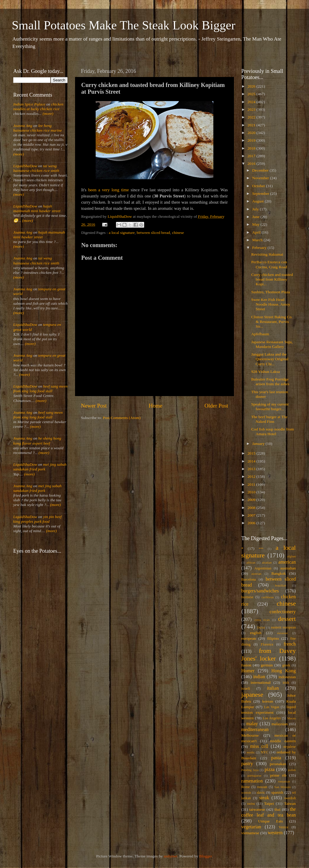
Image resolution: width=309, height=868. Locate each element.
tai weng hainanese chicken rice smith (36, 168)
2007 (252, 515)
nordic (251, 752)
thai (278, 809)
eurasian (283, 633)
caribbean (268, 597)
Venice (284, 827)
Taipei (269, 804)
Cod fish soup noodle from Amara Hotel (273, 432)
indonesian (287, 677)
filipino (273, 638)
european (249, 638)
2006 (252, 523)
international (261, 682)
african (251, 562)
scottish (246, 792)
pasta (276, 758)
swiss (251, 804)
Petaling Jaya (250, 770)
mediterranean (255, 730)
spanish (277, 792)
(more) (48, 114)
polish (292, 770)
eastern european (283, 627)
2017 (252, 156)
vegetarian (251, 827)
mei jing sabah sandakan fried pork (40, 467)
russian (262, 787)
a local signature (122, 233)
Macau (291, 718)
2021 (252, 125)
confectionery (283, 612)
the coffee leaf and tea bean (269, 812)
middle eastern (283, 741)
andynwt (171, 856)
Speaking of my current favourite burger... (270, 407)
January (259, 444)
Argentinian (263, 568)
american (287, 562)
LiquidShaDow (25, 166)
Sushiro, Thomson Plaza (271, 292)
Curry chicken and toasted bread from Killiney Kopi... (272, 279)
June (256, 217)
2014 (252, 461)
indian (259, 677)
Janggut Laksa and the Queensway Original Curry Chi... (270, 359)
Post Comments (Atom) (122, 418)
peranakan (278, 764)
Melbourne (250, 735)
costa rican (262, 620)
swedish (290, 798)
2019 (252, 140)
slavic (261, 792)
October (259, 186)
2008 (252, 508)
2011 (252, 484)
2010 (252, 492)
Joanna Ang (23, 126)
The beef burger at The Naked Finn (269, 419)
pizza (270, 770)
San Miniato (282, 787)
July (256, 209)
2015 (252, 453)
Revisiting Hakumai (267, 254)
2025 (252, 94)
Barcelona (249, 579)
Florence (267, 644)
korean (268, 701)
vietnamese (250, 833)
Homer (248, 671)
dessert (287, 619)
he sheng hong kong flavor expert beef (37, 441)
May (256, 224)
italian (273, 688)
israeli (246, 688)
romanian (284, 781)
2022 (252, 117)
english (256, 633)
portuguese (254, 775)
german (267, 665)
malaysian (280, 724)
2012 (252, 476)
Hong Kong (284, 671)
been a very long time (109, 190)
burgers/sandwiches (260, 591)
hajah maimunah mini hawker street (37, 208)
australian (288, 568)
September (261, 193)
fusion (246, 665)
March (258, 240)
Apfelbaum (260, 334)
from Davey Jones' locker (269, 655)
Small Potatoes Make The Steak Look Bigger (124, 25)
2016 (252, 164)
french (290, 644)
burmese (247, 597)
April (257, 232)
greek (286, 665)
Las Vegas (272, 707)
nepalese (290, 747)
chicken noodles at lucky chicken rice (38, 107)
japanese (252, 695)
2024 (252, 102)
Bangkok (279, 573)
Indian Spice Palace (29, 104)
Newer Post (94, 406)
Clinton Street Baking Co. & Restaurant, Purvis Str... (272, 322)
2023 (252, 109)
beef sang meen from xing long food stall (40, 389)
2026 (252, 86)
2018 (252, 148)
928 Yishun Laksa (266, 372)
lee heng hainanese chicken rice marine (38, 128)
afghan (291, 556)
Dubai (261, 627)
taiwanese (257, 809)
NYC (265, 752)
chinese (178, 233)
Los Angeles (272, 718)
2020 (252, 133)
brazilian (280, 585)
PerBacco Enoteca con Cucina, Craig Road (269, 264)
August (258, 201)
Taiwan (290, 804)
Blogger (206, 856)
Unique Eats (270, 821)
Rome (246, 787)
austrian (256, 574)
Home (156, 406)
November (261, 178)
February (260, 248)
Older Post (216, 406)
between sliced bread (153, 233)
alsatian (267, 562)
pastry (247, 764)
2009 (252, 500)
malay (252, 724)
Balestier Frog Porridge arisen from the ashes (270, 382)
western (275, 833)
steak (264, 798)
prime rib (278, 775)
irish (286, 683)
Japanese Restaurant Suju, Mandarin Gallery (272, 344)
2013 (252, 469)
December (261, 170)
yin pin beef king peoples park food (37, 519)
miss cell (259, 746)
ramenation (252, 781)
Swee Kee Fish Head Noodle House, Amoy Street (271, 304)
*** (261, 549)
